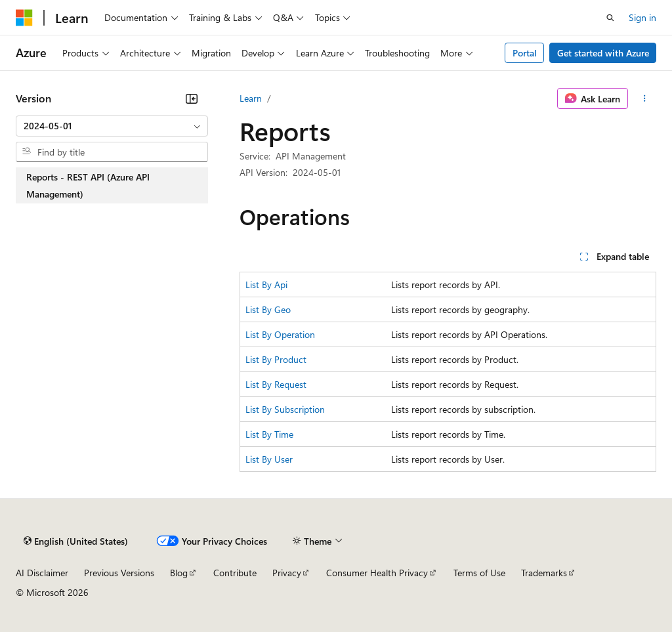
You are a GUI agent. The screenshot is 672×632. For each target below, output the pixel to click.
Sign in (642, 17)
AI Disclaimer (42, 573)
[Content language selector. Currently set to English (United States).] (76, 541)
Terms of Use (479, 573)
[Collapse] (192, 98)
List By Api (266, 284)
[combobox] (112, 126)
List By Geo (268, 309)
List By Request (276, 384)
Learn (251, 98)
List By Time (269, 434)
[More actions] (645, 98)
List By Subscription (285, 409)
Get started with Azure (603, 53)
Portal (525, 53)
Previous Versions (119, 573)
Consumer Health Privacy (377, 573)
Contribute (235, 573)
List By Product (276, 359)
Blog (179, 573)
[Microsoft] (24, 18)
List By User (269, 459)
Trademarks (544, 573)
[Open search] (610, 18)
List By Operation (280, 334)
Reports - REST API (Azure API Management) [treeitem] (88, 185)
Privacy (287, 573)
